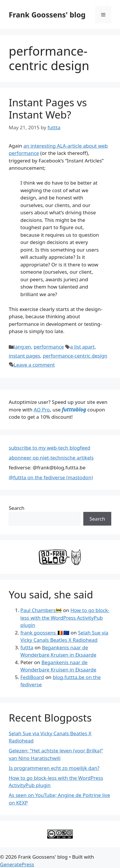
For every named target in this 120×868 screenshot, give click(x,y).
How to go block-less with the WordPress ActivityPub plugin (65, 618)
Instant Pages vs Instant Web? (48, 108)
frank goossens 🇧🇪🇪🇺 (45, 633)
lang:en (22, 347)
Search (17, 508)
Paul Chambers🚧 (41, 610)
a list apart (82, 347)
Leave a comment (34, 365)
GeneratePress (17, 864)
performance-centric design (75, 356)
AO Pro (42, 410)
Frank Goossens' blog (47, 15)
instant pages (24, 356)
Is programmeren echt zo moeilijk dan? (54, 768)
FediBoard (32, 677)
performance (49, 347)
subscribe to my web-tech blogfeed (50, 448)
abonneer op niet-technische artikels (51, 458)
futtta (27, 647)
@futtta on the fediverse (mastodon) (51, 477)
